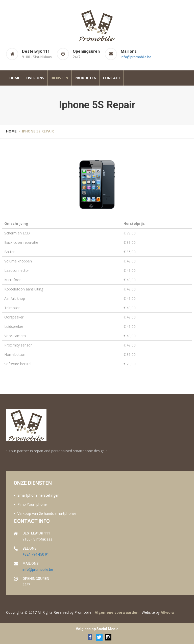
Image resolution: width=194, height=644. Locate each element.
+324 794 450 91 (36, 554)
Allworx (167, 612)
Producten (86, 78)
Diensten (59, 78)
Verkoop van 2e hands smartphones (47, 513)
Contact (112, 78)
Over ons (35, 78)
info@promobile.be (136, 57)
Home (15, 78)
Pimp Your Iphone (32, 504)
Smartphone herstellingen (38, 495)
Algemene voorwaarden (117, 612)
